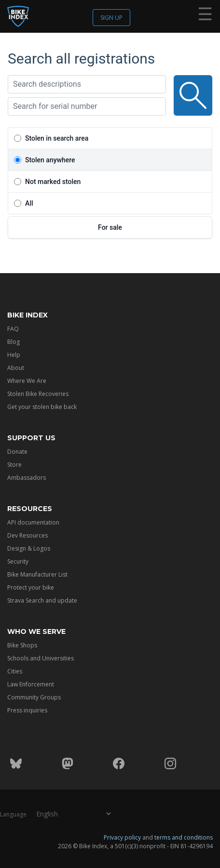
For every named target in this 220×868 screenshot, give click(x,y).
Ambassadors (27, 478)
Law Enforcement (31, 684)
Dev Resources (27, 535)
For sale (110, 227)
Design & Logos (29, 548)
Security (18, 561)
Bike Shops (22, 645)
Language (13, 814)
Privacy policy (122, 837)
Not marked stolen (53, 182)
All (29, 203)
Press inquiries (27, 710)
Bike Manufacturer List (37, 574)
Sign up (111, 18)
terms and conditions (184, 837)
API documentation (33, 522)
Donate (17, 452)
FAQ (13, 329)
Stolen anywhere (50, 160)
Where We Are (27, 381)
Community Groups (34, 697)
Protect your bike (31, 587)
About (16, 368)
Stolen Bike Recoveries (38, 394)
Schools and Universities (41, 658)
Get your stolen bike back (42, 407)
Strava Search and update (42, 600)
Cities (15, 671)
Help (14, 355)
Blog (14, 342)
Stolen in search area (57, 138)
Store (14, 465)
